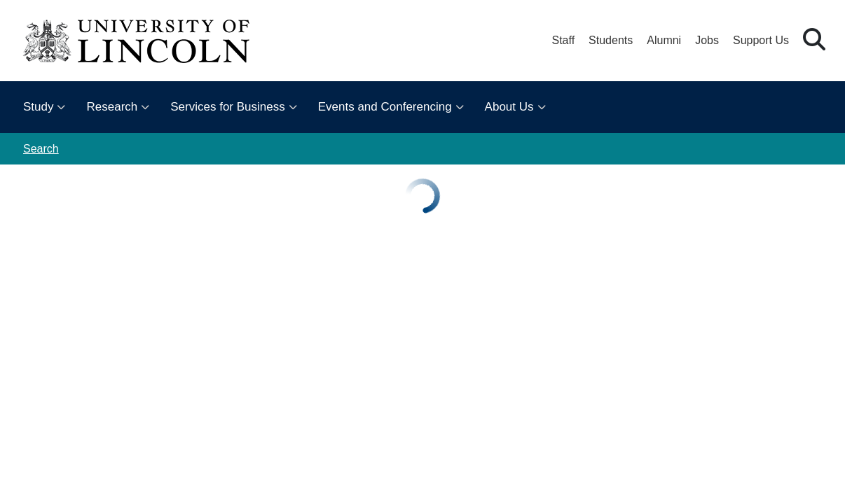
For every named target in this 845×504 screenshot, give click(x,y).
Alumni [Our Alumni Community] (664, 40)
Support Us (761, 40)
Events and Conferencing (385, 107)
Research (112, 107)
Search (41, 149)
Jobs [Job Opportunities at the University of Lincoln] (707, 40)
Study (38, 107)
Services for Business (227, 107)
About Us (509, 107)
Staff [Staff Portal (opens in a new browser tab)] (563, 40)
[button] (814, 40)
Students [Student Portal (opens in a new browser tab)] (611, 40)
